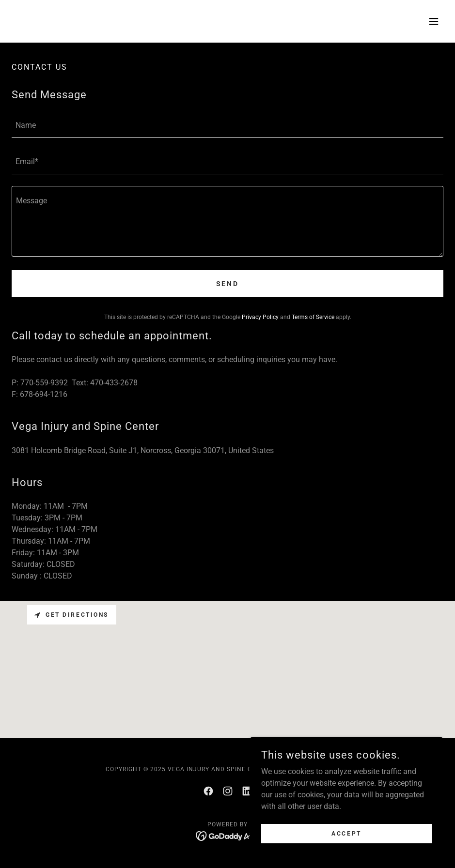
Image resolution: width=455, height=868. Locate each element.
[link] (208, 791)
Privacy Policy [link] (260, 317)
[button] (434, 21)
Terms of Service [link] (313, 317)
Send (228, 284)
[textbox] (227, 126)
